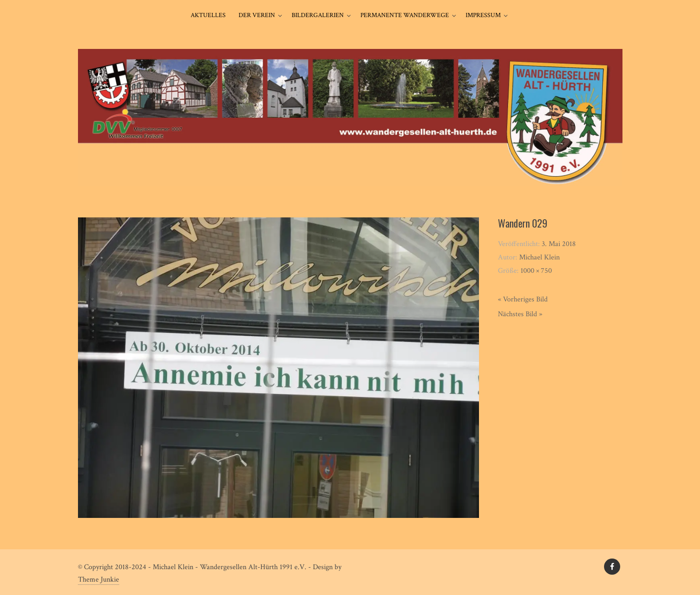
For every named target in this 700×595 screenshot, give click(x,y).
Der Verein (257, 15)
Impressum (483, 15)
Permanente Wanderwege (405, 15)
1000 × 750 (536, 271)
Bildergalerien (318, 15)
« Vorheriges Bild (523, 299)
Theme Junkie (99, 580)
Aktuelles (208, 15)
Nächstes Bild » (520, 314)
